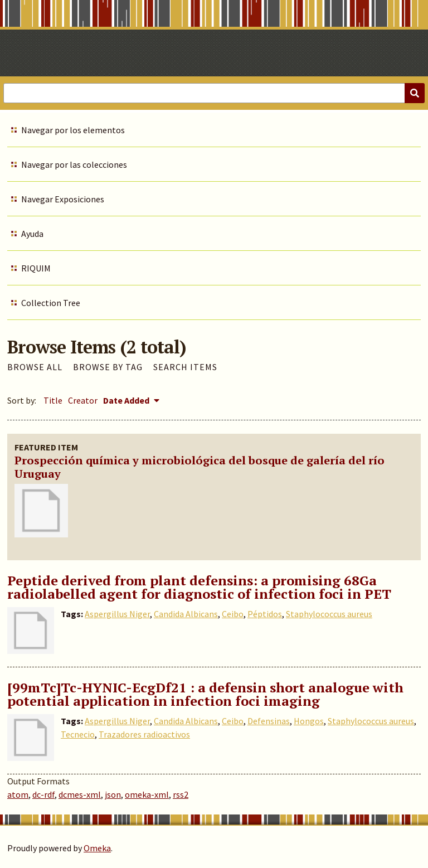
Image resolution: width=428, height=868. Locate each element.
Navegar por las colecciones (74, 164)
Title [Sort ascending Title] (53, 400)
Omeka (97, 848)
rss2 (181, 794)
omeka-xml (147, 794)
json (113, 794)
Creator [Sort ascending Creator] (83, 400)
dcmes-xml (80, 794)
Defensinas (269, 721)
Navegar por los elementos (73, 130)
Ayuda (32, 234)
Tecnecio (78, 734)
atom (18, 794)
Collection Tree (51, 303)
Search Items (185, 367)
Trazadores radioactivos (144, 734)
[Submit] (415, 93)
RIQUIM (36, 268)
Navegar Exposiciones (63, 199)
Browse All (35, 367)
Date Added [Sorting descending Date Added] (127, 400)
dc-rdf (43, 794)
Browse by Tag (108, 367)
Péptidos (265, 614)
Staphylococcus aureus (329, 614)
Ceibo (233, 614)
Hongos (309, 721)
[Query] (214, 93)
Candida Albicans (186, 614)
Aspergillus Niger (117, 614)
